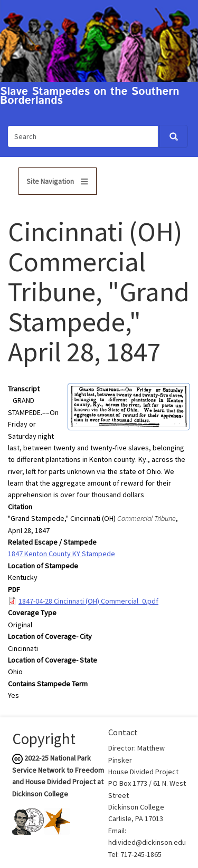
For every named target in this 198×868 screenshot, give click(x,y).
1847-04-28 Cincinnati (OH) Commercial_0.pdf (88, 601)
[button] (129, 406)
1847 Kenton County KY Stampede (62, 554)
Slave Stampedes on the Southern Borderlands (90, 96)
